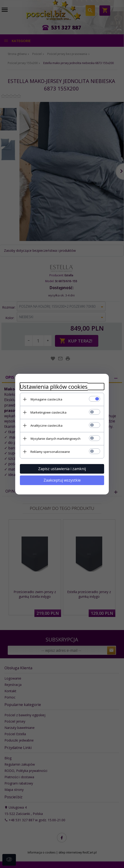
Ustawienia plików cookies (54, 387)
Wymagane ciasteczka (46, 399)
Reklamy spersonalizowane (50, 452)
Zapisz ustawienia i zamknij (62, 469)
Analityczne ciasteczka (46, 425)
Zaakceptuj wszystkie (62, 480)
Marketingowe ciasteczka (48, 412)
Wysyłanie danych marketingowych (55, 439)
